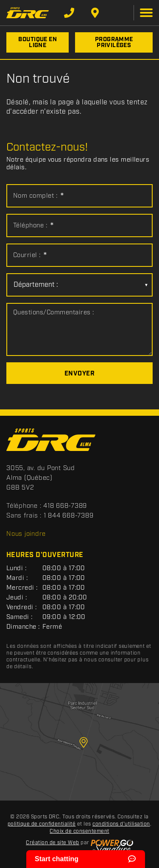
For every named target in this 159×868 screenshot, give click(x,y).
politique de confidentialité (42, 824)
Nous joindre (26, 534)
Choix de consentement (79, 831)
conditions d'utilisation (121, 824)
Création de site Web (53, 843)
